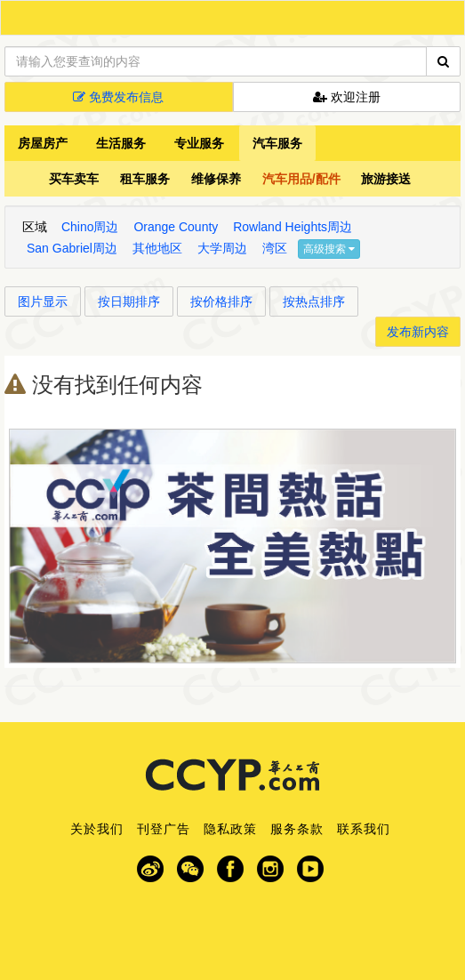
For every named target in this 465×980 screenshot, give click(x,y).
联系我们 (364, 829)
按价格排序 (221, 301)
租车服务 (145, 179)
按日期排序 (129, 301)
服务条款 (297, 829)
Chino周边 (90, 227)
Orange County (176, 227)
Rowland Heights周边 (293, 227)
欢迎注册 (347, 97)
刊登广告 (164, 829)
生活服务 (121, 143)
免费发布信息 (118, 97)
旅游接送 (386, 179)
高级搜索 (329, 249)
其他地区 (157, 248)
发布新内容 (418, 332)
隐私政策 (230, 829)
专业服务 (199, 143)
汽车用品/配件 (301, 179)
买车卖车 (74, 179)
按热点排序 (314, 301)
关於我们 (97, 829)
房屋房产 (43, 143)
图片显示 (43, 301)
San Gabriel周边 (72, 248)
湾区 (275, 248)
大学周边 (222, 248)
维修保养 (216, 179)
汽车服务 (277, 143)
